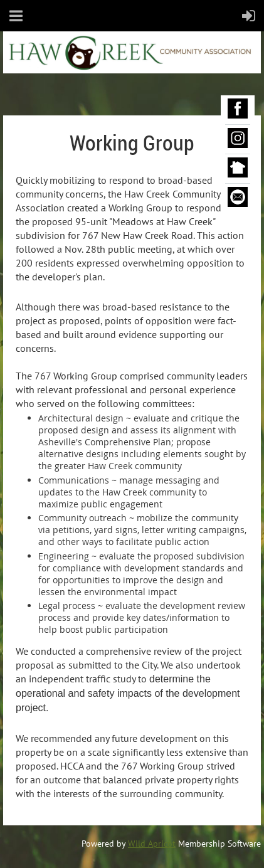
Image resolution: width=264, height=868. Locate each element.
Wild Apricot (152, 844)
